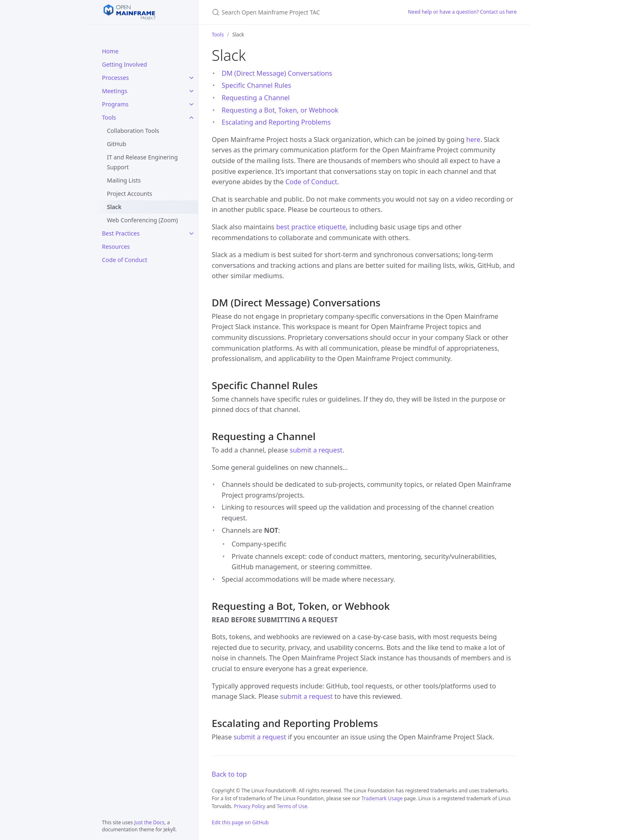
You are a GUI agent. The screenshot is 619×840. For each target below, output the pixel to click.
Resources (116, 247)
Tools (109, 117)
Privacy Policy (249, 806)
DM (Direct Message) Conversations (277, 73)
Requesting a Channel (256, 98)
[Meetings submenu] (191, 91)
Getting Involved (125, 64)
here (473, 140)
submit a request (316, 450)
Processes (115, 78)
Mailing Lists (124, 180)
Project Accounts (129, 194)
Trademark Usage (382, 798)
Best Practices (121, 233)
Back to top (229, 774)
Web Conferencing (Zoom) (142, 220)
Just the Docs (149, 822)
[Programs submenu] (191, 104)
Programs (115, 104)
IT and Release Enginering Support (142, 162)
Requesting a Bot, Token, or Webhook (280, 110)
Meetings (115, 91)
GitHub (117, 144)
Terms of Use (292, 806)
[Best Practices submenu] (191, 233)
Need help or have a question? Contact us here (463, 12)
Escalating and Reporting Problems (276, 122)
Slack (114, 207)
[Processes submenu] (191, 78)
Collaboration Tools (133, 131)
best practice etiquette (311, 227)
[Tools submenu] (191, 118)
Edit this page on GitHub (240, 822)
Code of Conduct (125, 260)
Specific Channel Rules (256, 85)
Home (110, 51)
